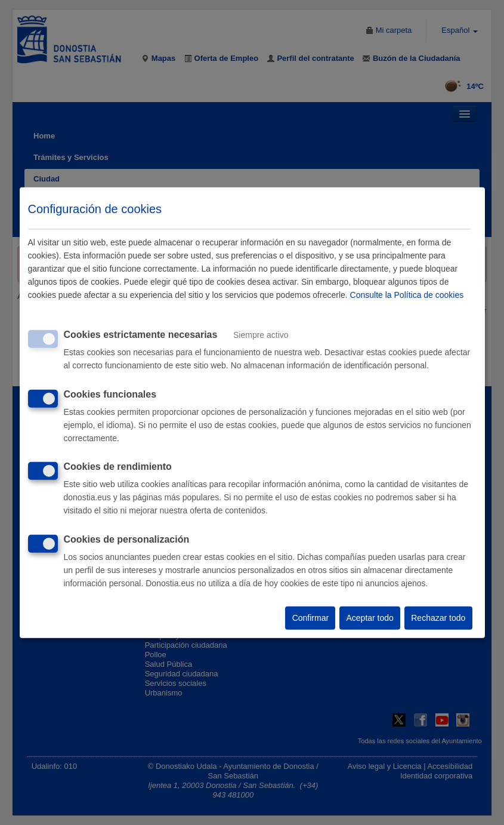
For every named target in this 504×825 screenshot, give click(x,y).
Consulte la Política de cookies (407, 295)
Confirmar (310, 618)
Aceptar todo (370, 618)
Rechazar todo (438, 618)
